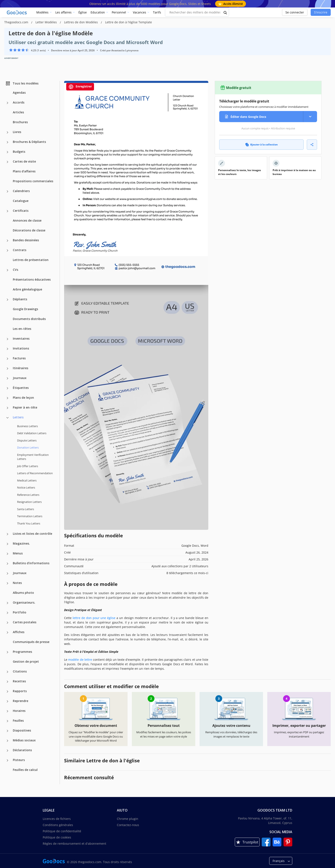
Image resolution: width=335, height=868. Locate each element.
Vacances (140, 12)
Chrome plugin (128, 819)
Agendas (19, 93)
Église (83, 12)
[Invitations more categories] (7, 349)
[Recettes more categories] (7, 682)
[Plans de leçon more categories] (7, 398)
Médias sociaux (24, 740)
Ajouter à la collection (262, 144)
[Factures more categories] (7, 359)
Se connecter (295, 12)
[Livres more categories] (7, 132)
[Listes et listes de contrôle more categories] (7, 534)
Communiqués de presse (31, 642)
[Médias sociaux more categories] (7, 741)
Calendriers (21, 191)
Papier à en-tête (25, 407)
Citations (20, 671)
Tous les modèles (22, 83)
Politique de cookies (57, 837)
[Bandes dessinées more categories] (7, 241)
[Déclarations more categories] (7, 751)
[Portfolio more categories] (7, 613)
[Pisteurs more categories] (7, 760)
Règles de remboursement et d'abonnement (74, 844)
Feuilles (18, 721)
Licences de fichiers (57, 819)
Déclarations (22, 750)
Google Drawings (25, 309)
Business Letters (27, 426)
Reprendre (21, 701)
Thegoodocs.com (17, 22)
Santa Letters (26, 509)
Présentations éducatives (32, 279)
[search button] (225, 12)
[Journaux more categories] (7, 378)
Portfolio (20, 612)
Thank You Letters (29, 523)
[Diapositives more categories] (7, 731)
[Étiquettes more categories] (7, 388)
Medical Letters (27, 480)
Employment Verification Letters (33, 457)
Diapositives (22, 730)
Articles (18, 112)
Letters (18, 417)
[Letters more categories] (7, 418)
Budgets (19, 152)
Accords (19, 102)
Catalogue (21, 201)
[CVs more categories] (7, 270)
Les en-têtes (22, 329)
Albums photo (23, 593)
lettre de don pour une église (94, 618)
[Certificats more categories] (7, 211)
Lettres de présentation (31, 260)
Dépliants (20, 299)
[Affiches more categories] (7, 632)
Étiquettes (21, 388)
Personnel (119, 12)
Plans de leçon (23, 398)
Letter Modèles (47, 22)
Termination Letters (30, 516)
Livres (17, 132)
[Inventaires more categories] (7, 339)
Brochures (20, 122)
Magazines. (21, 543)
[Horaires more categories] (7, 711)
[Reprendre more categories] (7, 701)
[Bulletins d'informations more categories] (7, 564)
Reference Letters (28, 495)
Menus (18, 553)
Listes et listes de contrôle (32, 534)
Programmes (22, 652)
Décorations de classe (29, 230)
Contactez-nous (128, 825)
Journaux (20, 378)
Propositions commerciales (33, 181)
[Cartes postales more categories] (7, 623)
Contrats (20, 250)
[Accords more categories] (7, 103)
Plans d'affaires (24, 171)
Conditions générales (58, 825)
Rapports (20, 691)
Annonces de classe (27, 220)
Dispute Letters (27, 440)
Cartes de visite (24, 161)
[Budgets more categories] (7, 152)
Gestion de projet (26, 661)
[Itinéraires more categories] (7, 369)
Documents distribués (29, 319)
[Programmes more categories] (7, 652)
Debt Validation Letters (32, 433)
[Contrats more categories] (7, 250)
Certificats (21, 211)
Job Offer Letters (28, 466)
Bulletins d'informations (31, 563)
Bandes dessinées (26, 240)
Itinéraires (21, 368)
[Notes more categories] (7, 583)
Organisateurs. (24, 602)
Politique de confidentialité (62, 831)
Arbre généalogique (27, 289)
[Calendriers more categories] (7, 191)
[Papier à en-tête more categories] (7, 408)
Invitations (21, 348)
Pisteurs (19, 760)
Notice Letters (26, 487)
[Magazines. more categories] (7, 544)
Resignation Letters (29, 502)
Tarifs (157, 12)
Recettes (19, 681)
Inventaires (21, 338)
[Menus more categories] (7, 554)
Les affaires (63, 12)
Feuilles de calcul (25, 770)
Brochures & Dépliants (29, 142)
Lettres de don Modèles (81, 22)
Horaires (19, 711)
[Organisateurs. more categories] (7, 603)
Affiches (19, 632)
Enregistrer (80, 87)
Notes (17, 583)
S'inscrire (321, 12)
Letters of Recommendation (35, 473)
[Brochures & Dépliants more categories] (7, 142)
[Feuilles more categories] (7, 721)
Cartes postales (25, 622)
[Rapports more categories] (7, 692)
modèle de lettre (80, 660)
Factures (19, 358)
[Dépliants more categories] (7, 300)
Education (98, 12)
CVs (15, 270)
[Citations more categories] (7, 672)
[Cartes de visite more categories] (7, 162)
